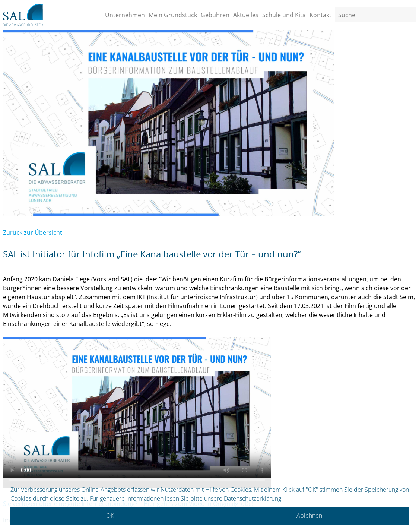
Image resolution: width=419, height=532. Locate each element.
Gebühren (215, 15)
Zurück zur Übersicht (33, 232)
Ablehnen (309, 516)
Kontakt (320, 15)
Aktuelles (246, 15)
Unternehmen (125, 15)
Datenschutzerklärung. (253, 498)
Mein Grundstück (173, 15)
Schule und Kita (284, 15)
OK (110, 516)
